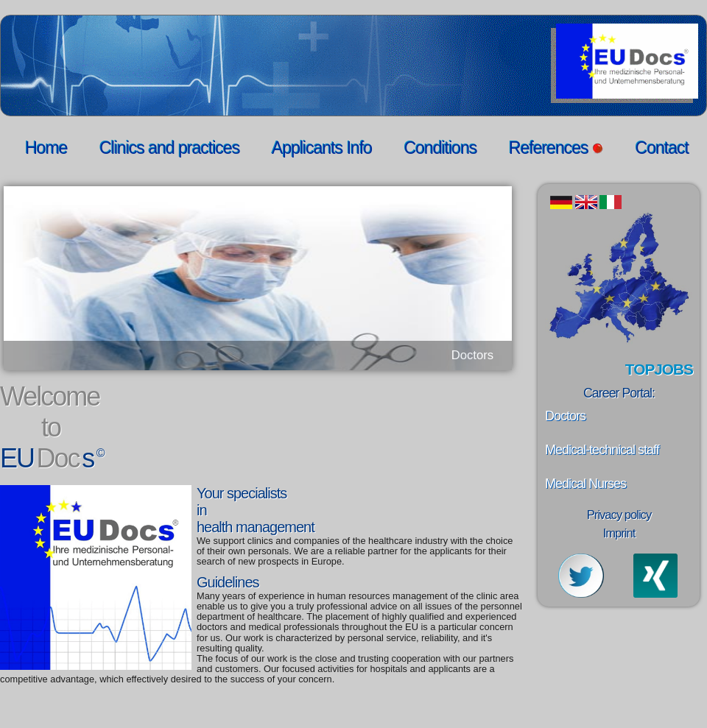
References (556, 148)
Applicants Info (322, 148)
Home (46, 148)
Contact (662, 148)
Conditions (441, 148)
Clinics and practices (169, 148)
